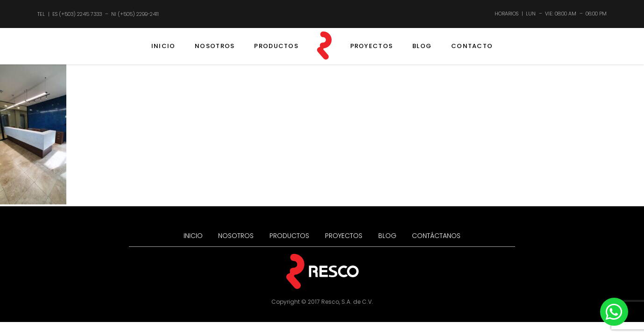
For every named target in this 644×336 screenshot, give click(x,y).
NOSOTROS (215, 46)
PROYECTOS (372, 46)
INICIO (163, 46)
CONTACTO (472, 46)
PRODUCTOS (276, 46)
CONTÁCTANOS (436, 236)
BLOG (422, 46)
